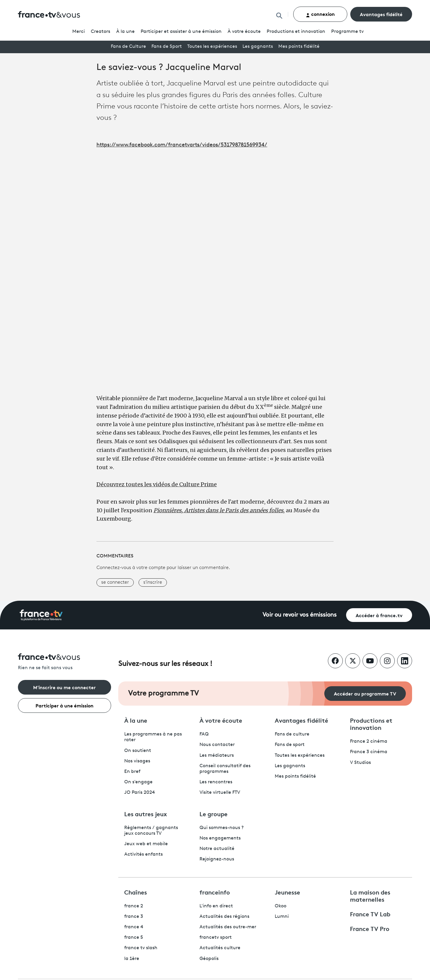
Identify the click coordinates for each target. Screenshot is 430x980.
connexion (320, 14)
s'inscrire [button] (153, 583)
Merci (79, 32)
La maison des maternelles (370, 895)
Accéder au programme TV (365, 693)
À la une (125, 32)
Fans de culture (292, 734)
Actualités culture (220, 948)
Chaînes (136, 892)
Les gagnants (258, 47)
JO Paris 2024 (140, 793)
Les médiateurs (217, 756)
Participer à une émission (64, 705)
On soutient (138, 751)
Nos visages (137, 761)
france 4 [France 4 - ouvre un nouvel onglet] (134, 927)
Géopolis (209, 959)
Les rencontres (216, 782)
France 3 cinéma (369, 752)
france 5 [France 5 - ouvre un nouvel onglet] (134, 938)
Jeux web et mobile (146, 844)
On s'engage (138, 782)
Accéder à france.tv (379, 615)
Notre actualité (217, 849)
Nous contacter (217, 745)
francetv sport (216, 938)
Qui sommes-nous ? (222, 828)
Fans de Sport (167, 47)
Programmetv (347, 32)
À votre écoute (244, 32)
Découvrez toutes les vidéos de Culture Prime (157, 484)
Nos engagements (220, 838)
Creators (100, 32)
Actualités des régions (224, 917)
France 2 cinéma (369, 742)
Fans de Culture (128, 47)
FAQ (204, 734)
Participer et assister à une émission (181, 32)
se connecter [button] (115, 583)
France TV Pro (370, 928)
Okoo (281, 906)
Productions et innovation (296, 32)
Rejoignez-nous (217, 859)
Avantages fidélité (381, 14)
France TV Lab (370, 914)
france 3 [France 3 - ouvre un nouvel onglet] (134, 917)
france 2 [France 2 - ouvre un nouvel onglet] (134, 906)
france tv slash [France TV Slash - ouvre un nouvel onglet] (141, 948)
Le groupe (214, 814)
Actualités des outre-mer (228, 927)
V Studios (360, 763)
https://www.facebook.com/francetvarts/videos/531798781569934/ (182, 145)
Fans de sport (290, 745)
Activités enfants (143, 854)
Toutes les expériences (212, 47)
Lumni (282, 917)
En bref (132, 772)
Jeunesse (287, 892)
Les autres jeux (146, 814)
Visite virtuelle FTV (220, 793)
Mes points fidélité (299, 47)
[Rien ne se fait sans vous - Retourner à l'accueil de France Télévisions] (64, 662)
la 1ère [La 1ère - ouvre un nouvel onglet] (132, 959)
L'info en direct (216, 906)
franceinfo (215, 892)
